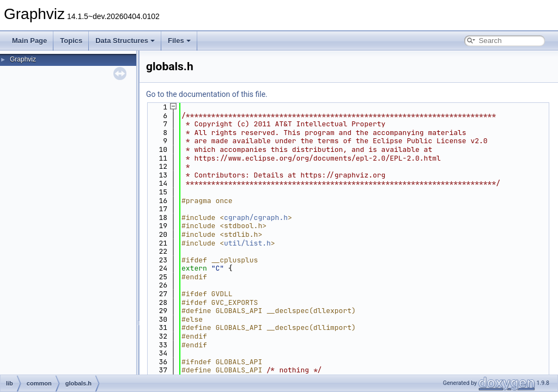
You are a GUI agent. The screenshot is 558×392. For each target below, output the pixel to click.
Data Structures (125, 41)
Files (179, 41)
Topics (71, 41)
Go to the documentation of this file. (207, 94)
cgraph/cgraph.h (256, 218)
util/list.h (247, 243)
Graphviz (23, 59)
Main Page (29, 41)
